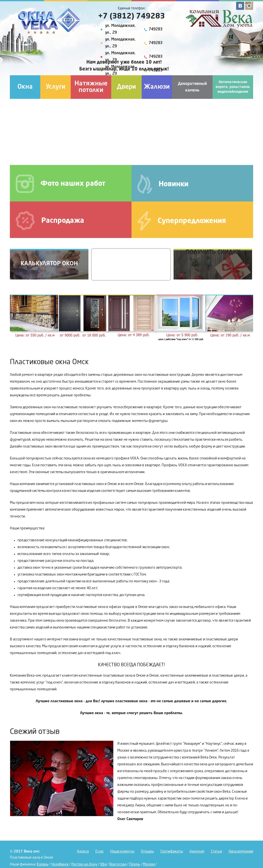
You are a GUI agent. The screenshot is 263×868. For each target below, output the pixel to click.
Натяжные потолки (91, 87)
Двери (126, 87)
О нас (99, 852)
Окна (25, 87)
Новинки (163, 184)
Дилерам (197, 852)
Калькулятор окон (49, 264)
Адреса (83, 852)
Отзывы (147, 852)
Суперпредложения (182, 221)
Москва (149, 864)
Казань (43, 864)
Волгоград (118, 864)
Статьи (216, 852)
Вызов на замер (131, 264)
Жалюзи (157, 87)
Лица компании (241, 852)
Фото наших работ (61, 184)
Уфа (103, 864)
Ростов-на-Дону (84, 864)
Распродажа (50, 221)
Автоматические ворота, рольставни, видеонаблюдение (233, 87)
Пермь (135, 864)
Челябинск (60, 864)
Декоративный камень (192, 87)
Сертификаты (172, 852)
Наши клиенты (122, 852)
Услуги (56, 87)
